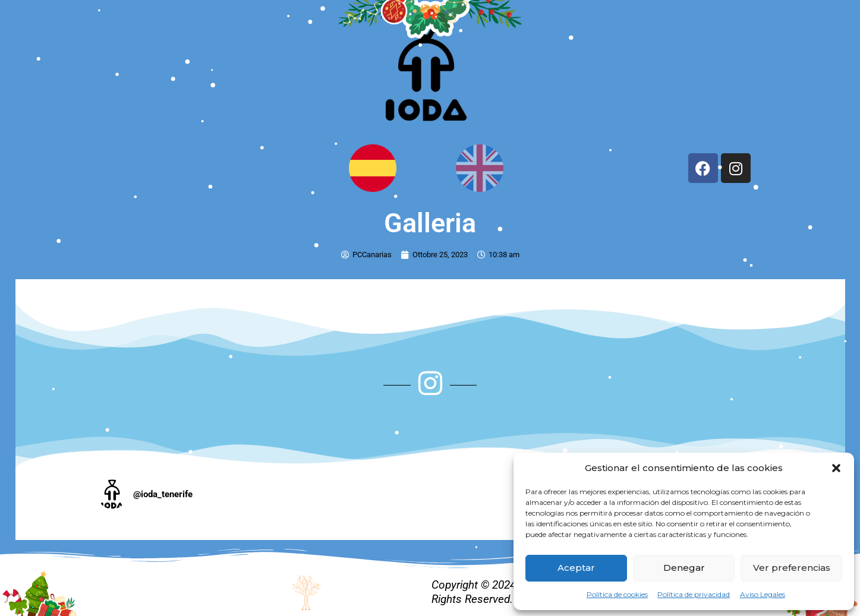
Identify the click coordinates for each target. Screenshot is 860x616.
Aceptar (576, 568)
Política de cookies (617, 594)
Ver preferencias (792, 568)
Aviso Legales (763, 594)
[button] (836, 468)
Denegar (684, 568)
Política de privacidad (694, 594)
